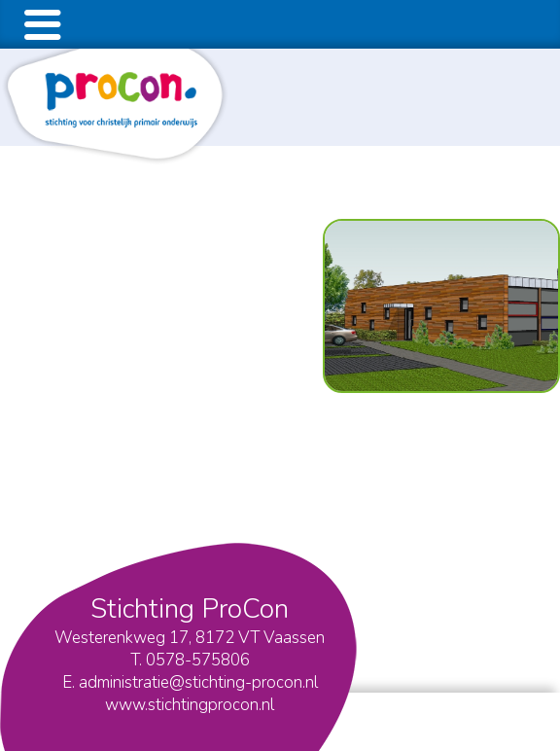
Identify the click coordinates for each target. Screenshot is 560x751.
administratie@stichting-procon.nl (198, 682)
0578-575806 (198, 660)
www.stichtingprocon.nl (190, 705)
